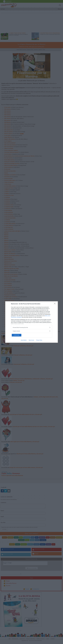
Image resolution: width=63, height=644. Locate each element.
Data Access (31, 340)
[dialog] (32, 322)
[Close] (55, 304)
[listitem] (32, 327)
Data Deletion (24, 340)
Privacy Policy (39, 340)
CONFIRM (18, 335)
